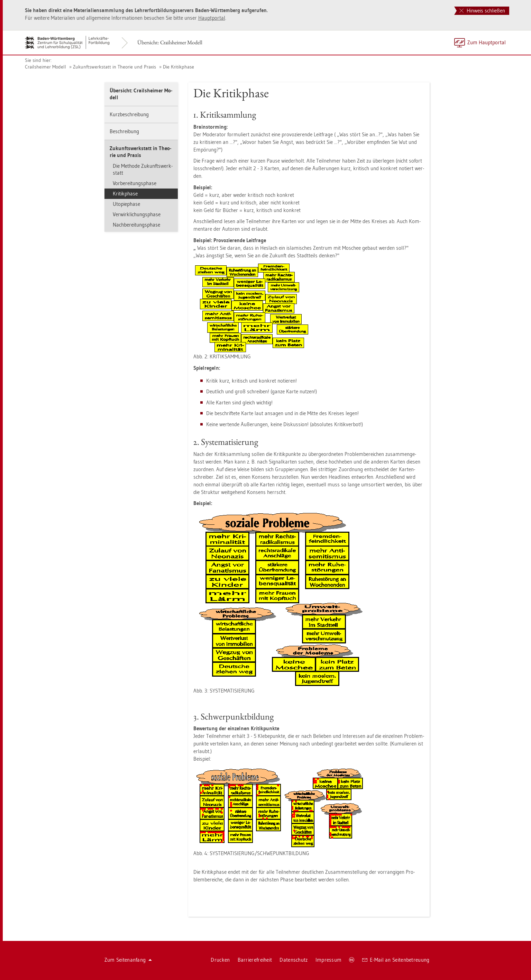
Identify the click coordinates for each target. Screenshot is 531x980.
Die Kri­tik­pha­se (178, 67)
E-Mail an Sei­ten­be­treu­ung (396, 960)
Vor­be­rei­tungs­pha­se (135, 183)
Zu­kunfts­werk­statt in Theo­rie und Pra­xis (115, 67)
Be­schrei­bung (124, 131)
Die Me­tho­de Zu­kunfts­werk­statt (143, 169)
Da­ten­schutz (294, 960)
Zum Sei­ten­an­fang (128, 960)
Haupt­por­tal (212, 18)
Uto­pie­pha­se (126, 204)
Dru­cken (220, 960)
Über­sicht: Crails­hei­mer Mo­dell (170, 42)
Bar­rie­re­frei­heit (255, 960)
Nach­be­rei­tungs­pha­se (136, 225)
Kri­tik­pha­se (125, 194)
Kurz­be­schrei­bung (129, 114)
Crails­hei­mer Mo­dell (45, 67)
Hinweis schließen (482, 11)
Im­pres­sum (329, 960)
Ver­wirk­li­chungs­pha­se (137, 214)
